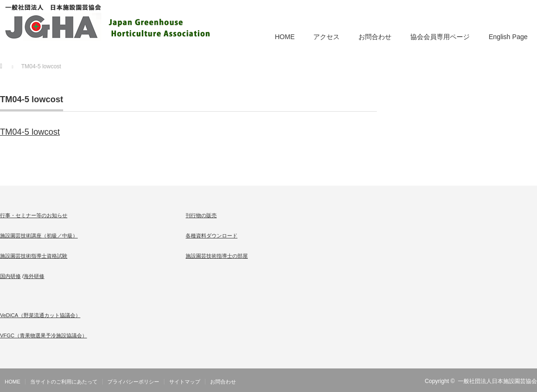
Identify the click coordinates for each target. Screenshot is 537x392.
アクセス (326, 37)
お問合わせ (375, 37)
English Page (508, 37)
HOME (285, 37)
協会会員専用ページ (440, 37)
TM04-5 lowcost (30, 132)
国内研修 (10, 276)
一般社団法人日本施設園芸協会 (497, 381)
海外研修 (34, 276)
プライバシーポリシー (133, 382)
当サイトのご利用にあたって (64, 382)
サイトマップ (185, 382)
